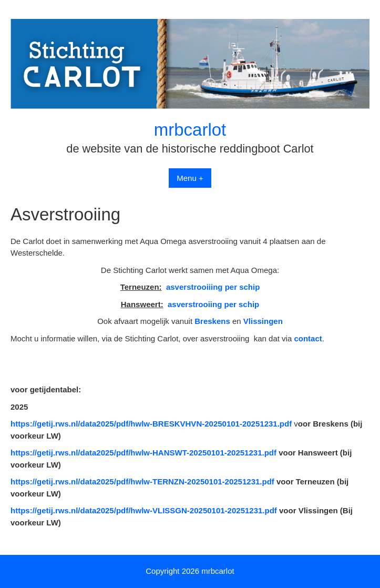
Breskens (212, 321)
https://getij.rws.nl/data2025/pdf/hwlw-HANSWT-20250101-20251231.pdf (143, 453)
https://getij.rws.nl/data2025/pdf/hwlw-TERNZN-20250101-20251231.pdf (142, 481)
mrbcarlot (190, 130)
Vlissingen (263, 321)
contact (308, 338)
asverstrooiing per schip (213, 304)
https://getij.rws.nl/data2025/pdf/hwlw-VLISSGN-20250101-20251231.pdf (144, 510)
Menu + (190, 178)
